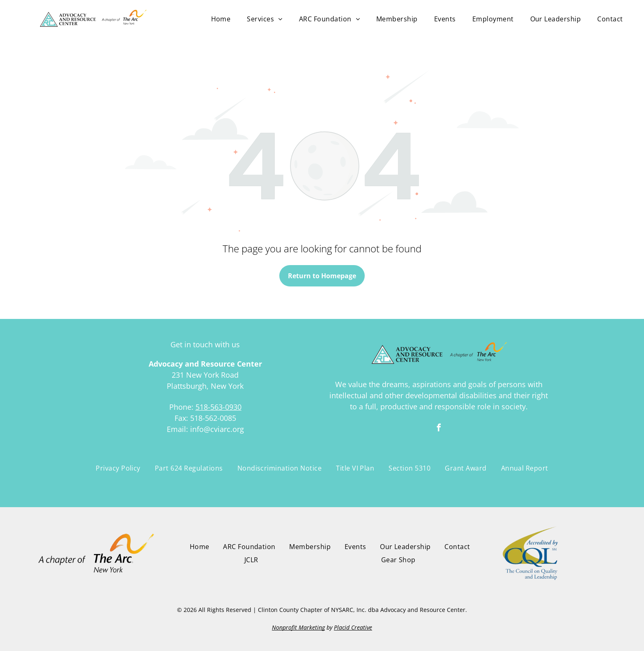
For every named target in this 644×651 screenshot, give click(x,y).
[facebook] (439, 429)
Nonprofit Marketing (298, 627)
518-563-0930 (218, 407)
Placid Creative (353, 627)
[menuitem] (221, 19)
